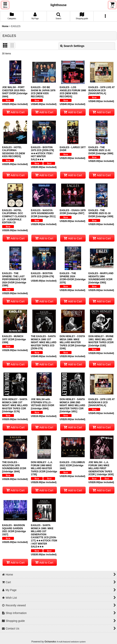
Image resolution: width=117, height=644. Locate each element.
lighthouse (58, 5)
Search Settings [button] (72, 46)
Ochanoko (50, 642)
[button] (5, 5)
